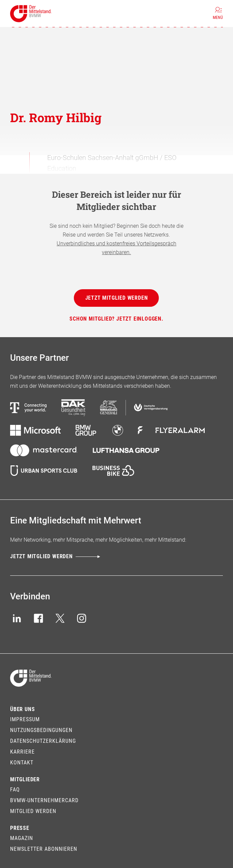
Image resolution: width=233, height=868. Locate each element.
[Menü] (218, 13)
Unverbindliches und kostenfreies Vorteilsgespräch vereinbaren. (116, 248)
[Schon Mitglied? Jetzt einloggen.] (116, 319)
